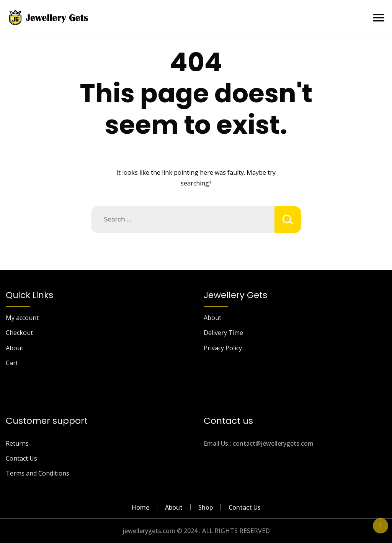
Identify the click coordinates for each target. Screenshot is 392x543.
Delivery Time (223, 333)
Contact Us (21, 458)
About (15, 348)
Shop (206, 507)
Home (140, 507)
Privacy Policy (223, 348)
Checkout (19, 333)
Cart (12, 363)
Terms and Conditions (38, 473)
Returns (17, 443)
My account (22, 318)
